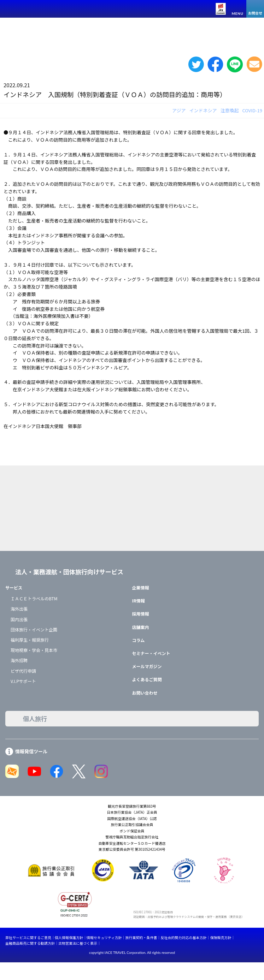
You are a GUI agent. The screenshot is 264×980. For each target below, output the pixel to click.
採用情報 (141, 614)
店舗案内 (141, 627)
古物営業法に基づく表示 (78, 943)
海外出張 (19, 609)
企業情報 (141, 587)
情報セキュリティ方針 (104, 937)
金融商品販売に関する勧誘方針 (30, 943)
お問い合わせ (145, 693)
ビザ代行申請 (23, 671)
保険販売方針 (221, 937)
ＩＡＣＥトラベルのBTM (34, 598)
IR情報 (139, 601)
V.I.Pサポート (23, 681)
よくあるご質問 (147, 679)
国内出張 (19, 619)
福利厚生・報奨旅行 (30, 640)
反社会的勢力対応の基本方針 (183, 937)
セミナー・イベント (151, 653)
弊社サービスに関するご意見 (28, 937)
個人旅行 (35, 718)
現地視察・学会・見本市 (34, 650)
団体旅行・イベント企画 (34, 629)
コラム (139, 640)
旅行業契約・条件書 (141, 937)
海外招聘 (19, 660)
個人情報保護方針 (69, 937)
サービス (14, 587)
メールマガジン (147, 666)
